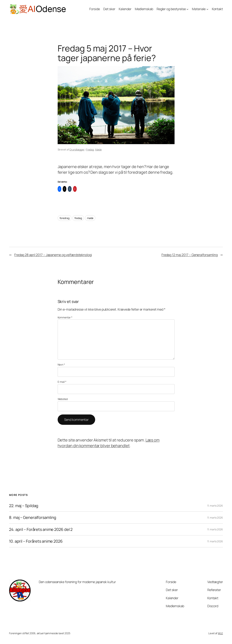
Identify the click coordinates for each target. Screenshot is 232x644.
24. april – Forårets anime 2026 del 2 (41, 529)
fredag (78, 218)
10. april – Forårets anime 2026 (36, 541)
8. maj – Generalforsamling (33, 517)
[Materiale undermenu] (207, 9)
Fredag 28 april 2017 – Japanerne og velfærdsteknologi (53, 255)
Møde (98, 149)
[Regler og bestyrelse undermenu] (188, 9)
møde (90, 218)
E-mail (62, 382)
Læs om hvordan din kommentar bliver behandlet (109, 443)
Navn (61, 365)
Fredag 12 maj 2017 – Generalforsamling (190, 255)
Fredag (90, 149)
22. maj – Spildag (24, 506)
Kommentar (65, 317)
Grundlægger (77, 149)
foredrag (65, 218)
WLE (220, 633)
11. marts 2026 (215, 506)
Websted (63, 399)
